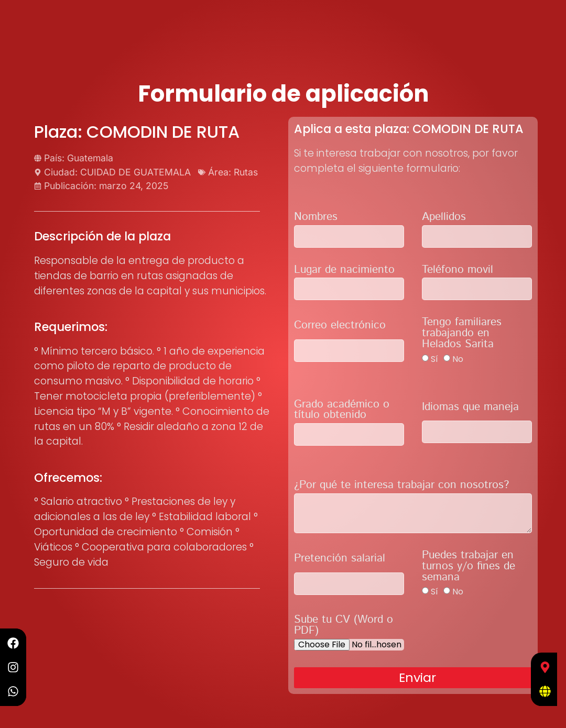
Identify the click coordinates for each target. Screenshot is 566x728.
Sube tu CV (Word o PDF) (344, 626)
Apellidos (444, 218)
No (458, 359)
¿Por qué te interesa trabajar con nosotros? (401, 486)
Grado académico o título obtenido (342, 411)
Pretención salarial (340, 560)
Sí (434, 359)
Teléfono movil (458, 271)
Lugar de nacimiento (344, 271)
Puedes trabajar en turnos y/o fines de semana (469, 567)
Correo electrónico (340, 327)
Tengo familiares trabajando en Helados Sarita (462, 334)
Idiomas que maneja (470, 408)
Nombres (316, 218)
